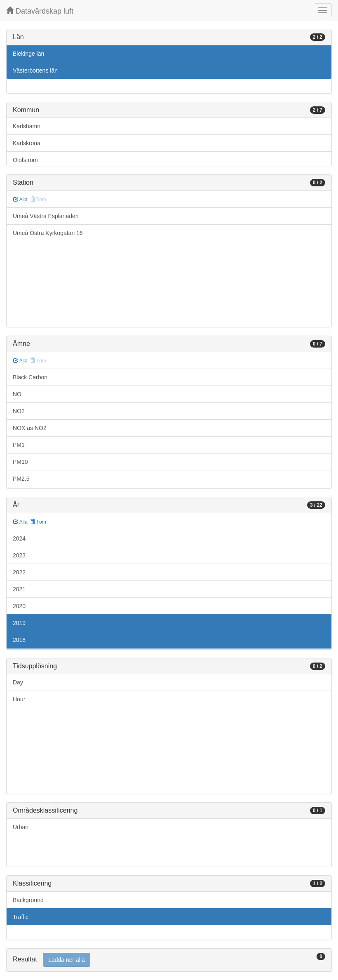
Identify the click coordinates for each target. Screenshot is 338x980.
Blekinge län (28, 54)
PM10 (20, 462)
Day (18, 682)
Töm (38, 522)
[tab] (169, 960)
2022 (19, 572)
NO (17, 394)
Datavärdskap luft (40, 11)
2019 (19, 623)
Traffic (21, 917)
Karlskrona (27, 143)
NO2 (19, 411)
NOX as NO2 (30, 428)
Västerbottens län (35, 71)
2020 (19, 606)
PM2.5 (21, 479)
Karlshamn (27, 126)
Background (28, 900)
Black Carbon (30, 377)
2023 (19, 555)
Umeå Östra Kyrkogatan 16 (48, 233)
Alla (20, 200)
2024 (19, 538)
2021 (19, 589)
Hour (19, 699)
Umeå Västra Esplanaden (46, 216)
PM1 (19, 445)
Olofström (25, 160)
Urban (21, 827)
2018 (19, 640)
